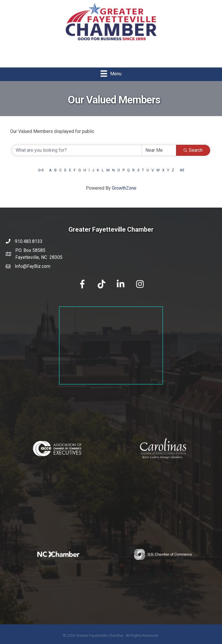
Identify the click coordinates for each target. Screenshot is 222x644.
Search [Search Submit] (193, 150)
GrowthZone (124, 188)
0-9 (41, 170)
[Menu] (111, 74)
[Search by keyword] (77, 150)
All (182, 170)
